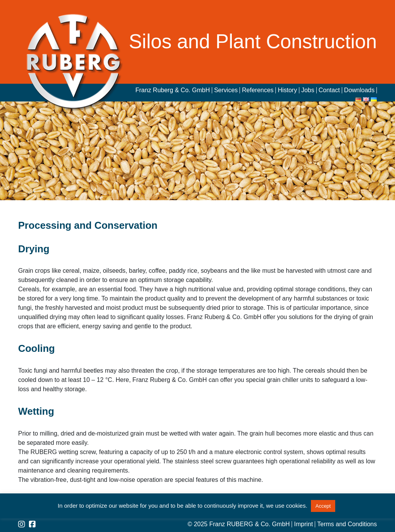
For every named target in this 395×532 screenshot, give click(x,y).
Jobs (308, 90)
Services (226, 90)
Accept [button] (323, 506)
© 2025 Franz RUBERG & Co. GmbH (239, 524)
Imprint (303, 524)
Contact (329, 90)
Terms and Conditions (347, 524)
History (287, 90)
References (258, 90)
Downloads (359, 90)
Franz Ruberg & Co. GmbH (173, 90)
